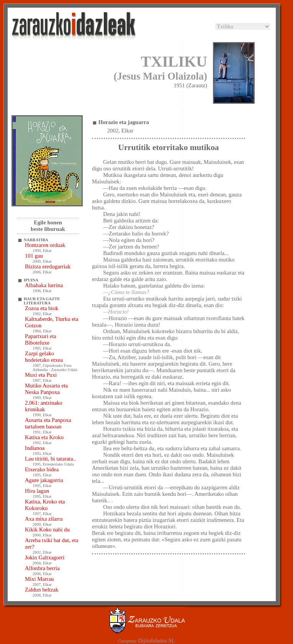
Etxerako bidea (42, 469)
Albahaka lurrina (44, 285)
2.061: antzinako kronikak (44, 406)
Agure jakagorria (44, 480)
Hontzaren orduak (45, 245)
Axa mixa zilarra (44, 519)
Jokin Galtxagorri (45, 557)
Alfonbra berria (42, 568)
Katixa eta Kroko (44, 437)
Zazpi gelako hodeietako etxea (44, 357)
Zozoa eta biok (42, 308)
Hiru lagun (37, 491)
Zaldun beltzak (42, 590)
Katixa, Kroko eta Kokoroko (45, 505)
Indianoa (35, 448)
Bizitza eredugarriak (48, 266)
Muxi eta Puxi (41, 375)
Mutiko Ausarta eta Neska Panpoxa (46, 389)
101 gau (34, 256)
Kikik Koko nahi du (47, 530)
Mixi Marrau (39, 579)
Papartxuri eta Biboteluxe (41, 339)
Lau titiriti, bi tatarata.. (50, 459)
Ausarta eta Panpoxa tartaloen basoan (48, 423)
